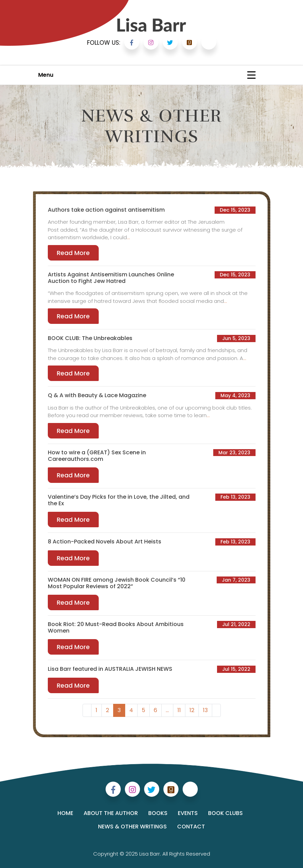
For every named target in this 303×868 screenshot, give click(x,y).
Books (158, 813)
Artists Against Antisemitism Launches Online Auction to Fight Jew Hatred (111, 278)
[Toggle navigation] (251, 75)
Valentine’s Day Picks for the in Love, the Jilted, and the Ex (119, 500)
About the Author (111, 813)
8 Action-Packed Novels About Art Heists (105, 542)
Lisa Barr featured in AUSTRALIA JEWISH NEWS (110, 669)
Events (188, 813)
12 (192, 710)
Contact (191, 827)
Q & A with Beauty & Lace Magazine (97, 395)
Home (65, 813)
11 (179, 710)
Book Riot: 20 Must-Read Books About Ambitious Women (116, 627)
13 (205, 710)
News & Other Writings (132, 827)
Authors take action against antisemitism (106, 210)
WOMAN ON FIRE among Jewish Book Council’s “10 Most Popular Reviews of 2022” (117, 583)
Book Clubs (225, 813)
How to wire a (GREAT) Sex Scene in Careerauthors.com (97, 456)
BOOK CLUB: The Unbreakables (90, 338)
